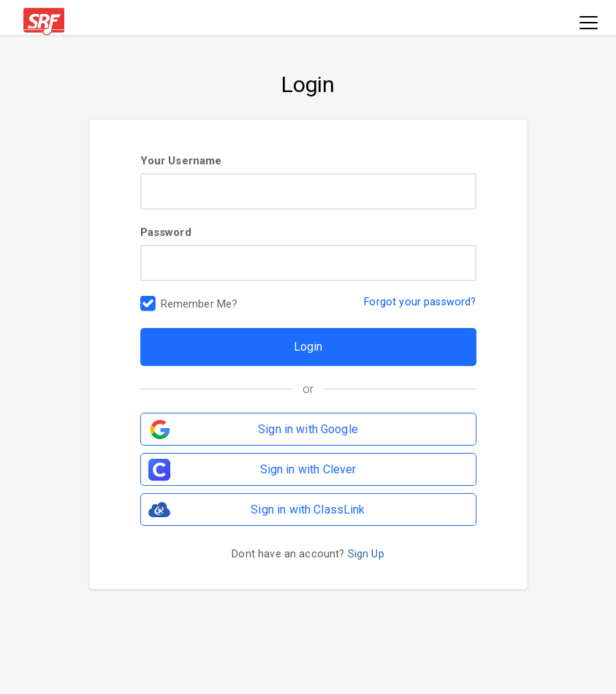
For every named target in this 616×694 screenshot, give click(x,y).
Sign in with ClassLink (308, 510)
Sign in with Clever (308, 469)
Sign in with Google (308, 429)
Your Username (308, 182)
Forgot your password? (420, 302)
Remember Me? (199, 305)
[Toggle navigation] (589, 24)
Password (308, 253)
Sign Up (366, 554)
